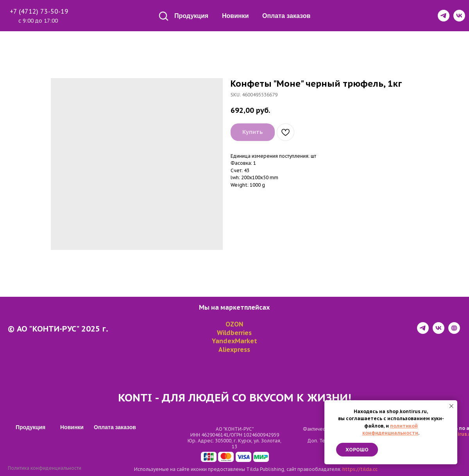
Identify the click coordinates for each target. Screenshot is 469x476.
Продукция (191, 16)
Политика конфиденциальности (45, 468)
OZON (234, 324)
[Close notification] (451, 406)
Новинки (235, 16)
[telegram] (423, 332)
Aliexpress (234, 349)
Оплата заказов (286, 16)
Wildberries (234, 333)
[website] (454, 332)
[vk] (439, 332)
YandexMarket (234, 341)
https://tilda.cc (360, 469)
